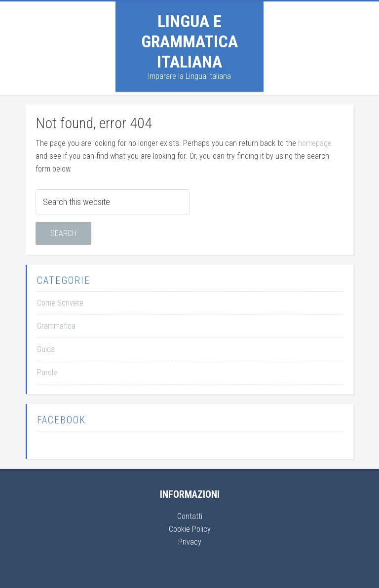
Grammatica (56, 326)
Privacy (190, 542)
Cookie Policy (190, 529)
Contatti (190, 516)
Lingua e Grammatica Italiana (189, 41)
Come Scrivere (60, 303)
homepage (315, 143)
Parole (47, 372)
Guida (46, 349)
